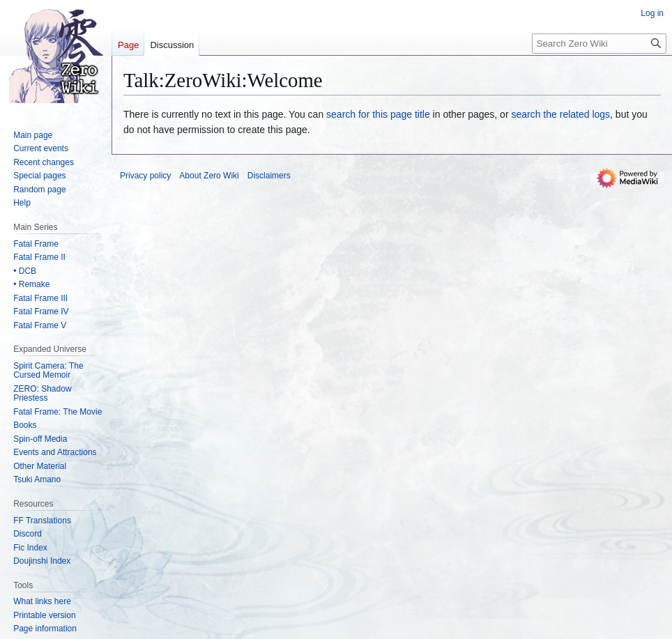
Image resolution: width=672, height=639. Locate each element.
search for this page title (378, 114)
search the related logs (560, 114)
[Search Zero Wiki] (599, 44)
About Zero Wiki (209, 176)
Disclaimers (269, 176)
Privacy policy (145, 176)
